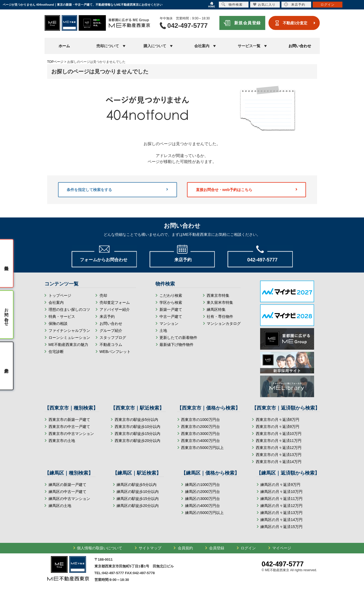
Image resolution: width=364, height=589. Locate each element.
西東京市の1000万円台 (200, 420)
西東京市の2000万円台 (200, 427)
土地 (163, 331)
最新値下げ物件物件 (176, 345)
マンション (169, 324)
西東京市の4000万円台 (200, 441)
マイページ (282, 548)
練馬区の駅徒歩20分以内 (138, 506)
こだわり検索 (171, 295)
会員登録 (217, 548)
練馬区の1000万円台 (203, 485)
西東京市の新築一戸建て (69, 420)
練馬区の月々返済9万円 (280, 485)
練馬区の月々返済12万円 (281, 506)
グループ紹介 (111, 331)
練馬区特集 (216, 309)
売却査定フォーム (115, 302)
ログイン (248, 548)
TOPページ (55, 62)
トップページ (60, 295)
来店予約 (107, 316)
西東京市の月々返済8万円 (278, 420)
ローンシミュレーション (69, 338)
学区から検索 (171, 302)
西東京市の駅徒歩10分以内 (138, 427)
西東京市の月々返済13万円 (279, 455)
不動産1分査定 (295, 23)
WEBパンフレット (115, 352)
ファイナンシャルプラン (69, 331)
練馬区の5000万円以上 (204, 513)
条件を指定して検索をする (117, 190)
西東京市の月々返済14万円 (279, 462)
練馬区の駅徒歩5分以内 (137, 485)
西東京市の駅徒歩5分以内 (137, 420)
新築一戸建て (171, 309)
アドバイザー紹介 (115, 309)
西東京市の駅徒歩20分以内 (138, 441)
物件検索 (232, 4)
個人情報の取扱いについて (100, 548)
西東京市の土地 (62, 441)
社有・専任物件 (220, 316)
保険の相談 (58, 324)
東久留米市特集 (220, 302)
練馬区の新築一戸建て (67, 485)
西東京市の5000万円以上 (202, 448)
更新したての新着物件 (178, 338)
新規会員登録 (248, 23)
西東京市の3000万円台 (200, 434)
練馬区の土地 (60, 506)
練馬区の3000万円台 (203, 499)
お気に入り (264, 4)
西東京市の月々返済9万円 (278, 427)
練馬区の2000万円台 (203, 492)
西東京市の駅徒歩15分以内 (138, 434)
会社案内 (56, 302)
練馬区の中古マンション (69, 499)
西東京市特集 (218, 295)
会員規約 (185, 548)
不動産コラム (111, 345)
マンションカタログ (224, 324)
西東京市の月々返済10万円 (279, 434)
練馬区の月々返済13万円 (281, 513)
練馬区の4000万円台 (203, 506)
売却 (103, 295)
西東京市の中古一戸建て (69, 427)
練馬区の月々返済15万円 (281, 527)
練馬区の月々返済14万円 (281, 520)
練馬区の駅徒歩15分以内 (138, 499)
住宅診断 (56, 352)
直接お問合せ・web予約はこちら (247, 190)
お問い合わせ (300, 46)
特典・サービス (62, 316)
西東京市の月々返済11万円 (279, 441)
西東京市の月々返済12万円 (279, 448)
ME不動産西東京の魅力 (68, 345)
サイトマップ (150, 548)
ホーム (64, 46)
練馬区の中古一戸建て (67, 492)
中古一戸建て (171, 316)
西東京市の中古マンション (71, 434)
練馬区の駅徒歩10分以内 (138, 492)
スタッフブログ (113, 338)
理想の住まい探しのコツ (69, 309)
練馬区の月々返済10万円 (281, 492)
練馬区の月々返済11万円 (281, 499)
